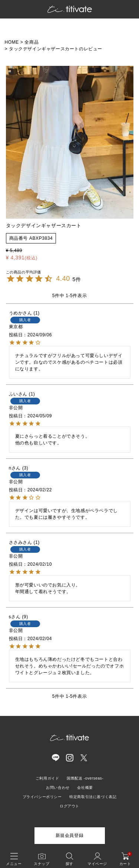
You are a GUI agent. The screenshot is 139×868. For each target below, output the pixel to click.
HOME (12, 42)
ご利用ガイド (47, 778)
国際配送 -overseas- (85, 778)
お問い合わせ (58, 788)
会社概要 (85, 788)
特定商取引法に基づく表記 (93, 797)
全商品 (32, 42)
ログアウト (69, 806)
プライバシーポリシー (42, 797)
